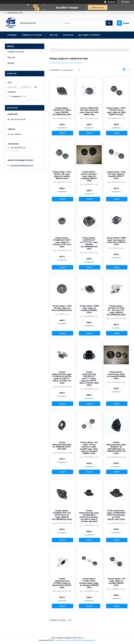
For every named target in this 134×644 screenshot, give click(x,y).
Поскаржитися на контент (64, 640)
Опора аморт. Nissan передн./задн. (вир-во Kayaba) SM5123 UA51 (89, 176)
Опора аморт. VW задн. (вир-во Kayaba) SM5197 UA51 (116, 582)
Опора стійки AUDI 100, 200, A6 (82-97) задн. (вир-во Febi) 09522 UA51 (89, 111)
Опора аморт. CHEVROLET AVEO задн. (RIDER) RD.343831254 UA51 (62, 111)
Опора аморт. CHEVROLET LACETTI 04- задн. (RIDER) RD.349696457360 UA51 (89, 243)
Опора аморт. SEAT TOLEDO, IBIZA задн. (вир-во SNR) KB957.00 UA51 (116, 111)
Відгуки (11, 63)
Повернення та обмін (19, 42)
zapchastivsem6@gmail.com (22, 165)
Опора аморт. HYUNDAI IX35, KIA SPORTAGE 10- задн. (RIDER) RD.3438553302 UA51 (62, 515)
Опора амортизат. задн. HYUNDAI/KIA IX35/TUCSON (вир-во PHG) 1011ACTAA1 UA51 (116, 515)
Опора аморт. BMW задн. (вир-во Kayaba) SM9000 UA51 (89, 309)
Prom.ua (80, 638)
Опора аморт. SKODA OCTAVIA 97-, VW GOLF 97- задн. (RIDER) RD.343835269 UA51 (116, 310)
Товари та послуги (32, 35)
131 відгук (111, 2)
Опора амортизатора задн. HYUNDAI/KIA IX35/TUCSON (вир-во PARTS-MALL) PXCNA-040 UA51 (89, 516)
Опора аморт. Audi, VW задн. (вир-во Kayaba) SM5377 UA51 (116, 175)
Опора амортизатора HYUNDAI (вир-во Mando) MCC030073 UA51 (62, 583)
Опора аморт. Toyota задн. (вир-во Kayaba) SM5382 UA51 (116, 375)
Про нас (54, 35)
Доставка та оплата (89, 35)
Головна (12, 35)
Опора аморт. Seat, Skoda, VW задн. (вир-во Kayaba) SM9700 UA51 (62, 175)
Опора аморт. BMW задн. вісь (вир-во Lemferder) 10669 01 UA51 (116, 241)
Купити (62, 133)
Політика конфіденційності (85, 640)
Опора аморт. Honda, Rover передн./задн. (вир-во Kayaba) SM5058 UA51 (89, 583)
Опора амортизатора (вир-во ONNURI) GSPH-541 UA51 (62, 446)
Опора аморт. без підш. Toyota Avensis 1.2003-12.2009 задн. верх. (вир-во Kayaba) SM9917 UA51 (89, 448)
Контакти (68, 35)
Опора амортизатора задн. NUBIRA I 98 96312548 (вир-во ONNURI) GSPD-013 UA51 (116, 448)
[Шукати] (109, 23)
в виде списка (128, 70)
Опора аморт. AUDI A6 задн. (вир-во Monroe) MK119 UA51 (62, 308)
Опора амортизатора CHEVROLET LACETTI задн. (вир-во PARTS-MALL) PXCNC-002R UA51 (89, 379)
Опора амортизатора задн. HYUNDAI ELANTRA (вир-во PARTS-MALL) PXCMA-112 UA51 (62, 377)
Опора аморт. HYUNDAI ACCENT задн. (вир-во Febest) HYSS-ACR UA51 (62, 242)
